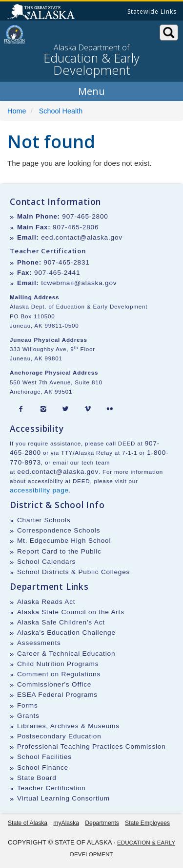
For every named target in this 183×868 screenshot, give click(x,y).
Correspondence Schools (59, 530)
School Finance (43, 768)
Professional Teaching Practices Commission (91, 746)
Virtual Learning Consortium (63, 798)
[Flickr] (110, 409)
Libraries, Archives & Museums (68, 726)
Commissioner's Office (54, 684)
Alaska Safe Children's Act (61, 622)
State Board (37, 778)
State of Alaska (42, 13)
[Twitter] (65, 409)
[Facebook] (21, 409)
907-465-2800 (85, 216)
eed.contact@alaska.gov (82, 237)
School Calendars (46, 562)
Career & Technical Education (66, 654)
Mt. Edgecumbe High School (64, 541)
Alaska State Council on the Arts (71, 612)
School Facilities (44, 757)
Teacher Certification (51, 788)
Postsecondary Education (59, 736)
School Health (61, 111)
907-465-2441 (57, 273)
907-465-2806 (76, 227)
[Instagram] (43, 409)
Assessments (39, 643)
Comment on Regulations (59, 674)
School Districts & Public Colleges (73, 572)
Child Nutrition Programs (58, 664)
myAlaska (66, 823)
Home (17, 111)
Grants (28, 716)
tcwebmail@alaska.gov (79, 283)
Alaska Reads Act (46, 602)
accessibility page (39, 490)
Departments (102, 823)
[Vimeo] (88, 409)
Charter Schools (44, 520)
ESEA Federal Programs (57, 695)
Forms (28, 705)
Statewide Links (152, 11)
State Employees (147, 823)
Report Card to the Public (59, 551)
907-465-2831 (66, 262)
